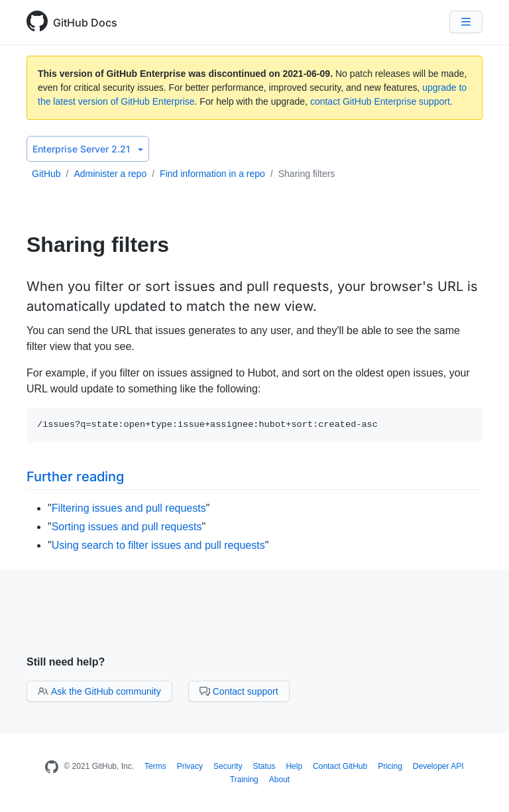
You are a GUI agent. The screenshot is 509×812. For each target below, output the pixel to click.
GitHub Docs (85, 23)
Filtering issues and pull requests (129, 508)
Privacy (190, 766)
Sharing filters (307, 174)
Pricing (390, 766)
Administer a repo (110, 174)
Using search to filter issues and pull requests (158, 545)
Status (264, 766)
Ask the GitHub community (99, 691)
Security (228, 766)
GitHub (46, 174)
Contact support (239, 691)
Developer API (438, 766)
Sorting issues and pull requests (127, 527)
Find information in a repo (212, 174)
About (279, 780)
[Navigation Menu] (466, 22)
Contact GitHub (340, 766)
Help (294, 766)
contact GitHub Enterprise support (380, 101)
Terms (155, 766)
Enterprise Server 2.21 (88, 149)
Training (244, 780)
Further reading (75, 477)
